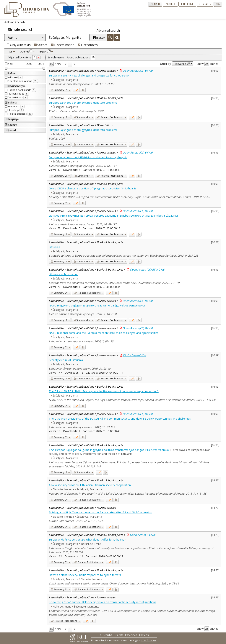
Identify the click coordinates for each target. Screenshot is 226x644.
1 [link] (70, 64)
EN (59, 90)
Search (155, 4)
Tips (10, 51)
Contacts (205, 4)
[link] (66, 64)
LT (59, 117)
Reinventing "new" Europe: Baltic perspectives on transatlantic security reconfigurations (103, 602)
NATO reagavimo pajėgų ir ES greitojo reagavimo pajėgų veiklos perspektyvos (97, 305)
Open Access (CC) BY (143, 535)
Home (11, 22)
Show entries (208, 64)
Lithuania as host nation (64, 274)
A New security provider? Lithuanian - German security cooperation (90, 485)
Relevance (182, 64)
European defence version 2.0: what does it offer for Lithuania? (87, 540)
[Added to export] (83, 90)
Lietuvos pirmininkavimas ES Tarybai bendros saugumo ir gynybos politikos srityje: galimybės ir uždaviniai (113, 216)
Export (45, 51)
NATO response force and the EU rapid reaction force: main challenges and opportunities (104, 333)
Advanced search (108, 31)
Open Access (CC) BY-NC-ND (147, 270)
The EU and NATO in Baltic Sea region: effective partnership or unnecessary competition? (104, 391)
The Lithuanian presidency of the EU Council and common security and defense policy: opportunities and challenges (120, 419)
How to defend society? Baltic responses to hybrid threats (85, 575)
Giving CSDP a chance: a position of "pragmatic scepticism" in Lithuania (93, 188)
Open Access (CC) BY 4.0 (138, 71)
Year (11, 64)
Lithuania (54, 247)
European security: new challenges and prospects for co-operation (90, 75)
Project (170, 4)
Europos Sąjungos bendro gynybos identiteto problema (83, 103)
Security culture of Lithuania (66, 360)
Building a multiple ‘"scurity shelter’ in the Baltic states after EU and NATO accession (100, 512)
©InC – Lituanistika (134, 355)
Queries (26, 51)
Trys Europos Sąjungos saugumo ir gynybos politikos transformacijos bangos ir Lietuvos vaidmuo (109, 450)
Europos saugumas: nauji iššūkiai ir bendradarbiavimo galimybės (88, 157)
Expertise (187, 4)
